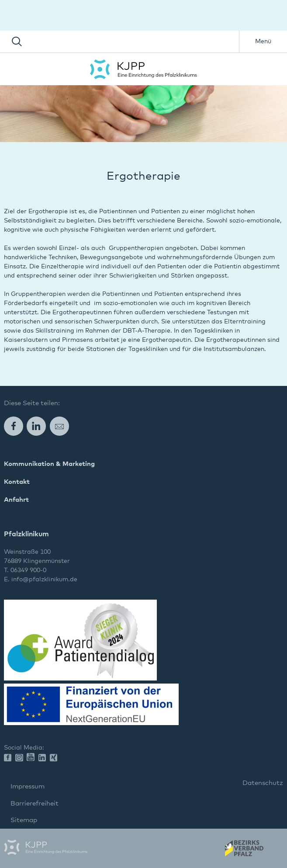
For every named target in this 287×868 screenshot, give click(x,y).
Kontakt (17, 482)
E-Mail (59, 426)
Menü (263, 42)
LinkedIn (36, 426)
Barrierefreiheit (35, 804)
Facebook (14, 426)
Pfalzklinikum (143, 69)
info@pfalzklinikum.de (44, 580)
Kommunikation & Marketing (49, 464)
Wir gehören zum (244, 851)
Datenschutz (263, 783)
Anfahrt (16, 500)
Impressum (28, 786)
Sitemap (24, 820)
